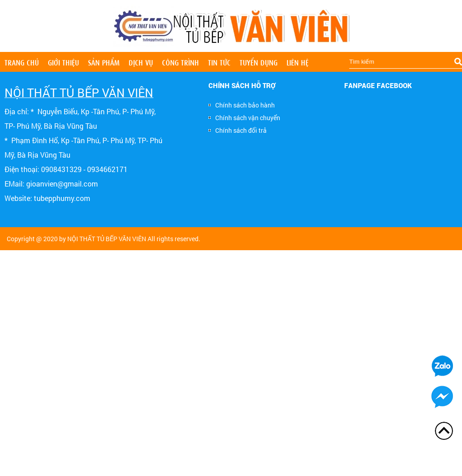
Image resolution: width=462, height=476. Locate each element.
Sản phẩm (104, 62)
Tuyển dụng (259, 62)
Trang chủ (22, 62)
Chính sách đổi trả (238, 130)
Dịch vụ (141, 62)
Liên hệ (298, 62)
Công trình (180, 62)
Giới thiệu (63, 62)
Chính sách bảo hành (242, 105)
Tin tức (219, 62)
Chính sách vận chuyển (244, 118)
